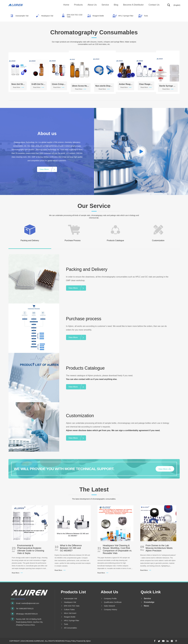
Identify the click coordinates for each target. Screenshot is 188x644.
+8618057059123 (31, 614)
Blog (116, 5)
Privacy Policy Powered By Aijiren (78, 641)
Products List (73, 592)
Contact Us (154, 5)
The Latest (94, 489)
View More (44, 169)
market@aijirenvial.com (30, 603)
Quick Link (151, 592)
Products (78, 5)
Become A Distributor (133, 5)
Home (66, 5)
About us (92, 5)
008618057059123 (26, 609)
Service (105, 5)
